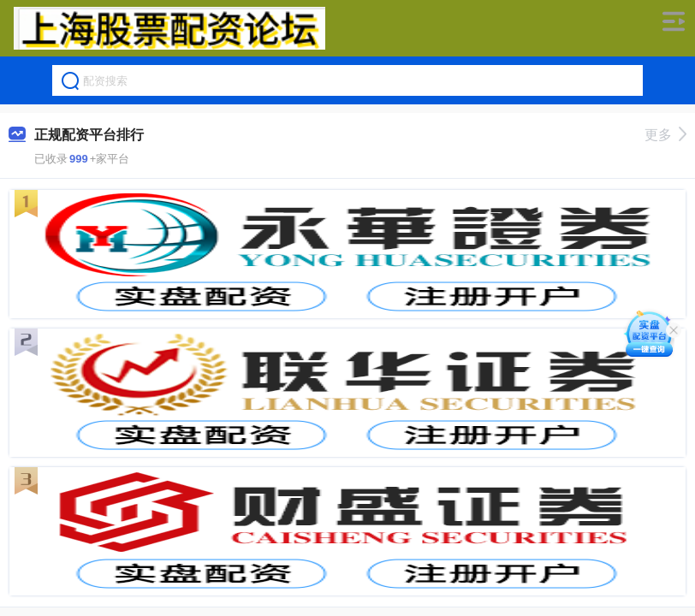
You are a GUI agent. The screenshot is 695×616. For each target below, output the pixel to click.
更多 (665, 135)
